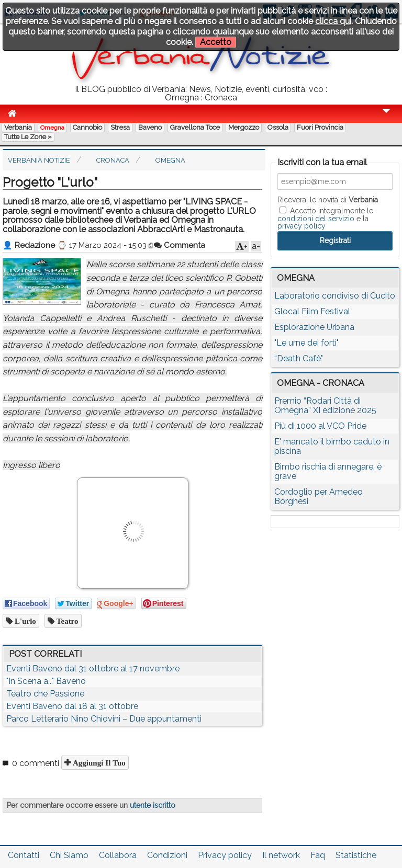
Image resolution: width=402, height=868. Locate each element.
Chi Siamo (69, 855)
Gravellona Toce (195, 127)
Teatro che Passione (45, 694)
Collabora (118, 855)
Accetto (216, 42)
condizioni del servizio (316, 219)
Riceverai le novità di (328, 200)
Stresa (120, 127)
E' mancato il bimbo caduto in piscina (332, 446)
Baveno (150, 127)
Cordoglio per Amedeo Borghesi (319, 496)
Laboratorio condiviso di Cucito (335, 296)
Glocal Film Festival (312, 311)
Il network (281, 855)
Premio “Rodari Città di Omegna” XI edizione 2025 (325, 406)
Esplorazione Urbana (314, 327)
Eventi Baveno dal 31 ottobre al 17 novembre (93, 669)
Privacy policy (225, 855)
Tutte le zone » (28, 137)
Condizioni (167, 855)
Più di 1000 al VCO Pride (320, 426)
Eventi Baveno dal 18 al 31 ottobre (72, 706)
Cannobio (87, 127)
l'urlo (24, 621)
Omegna (52, 128)
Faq (318, 855)
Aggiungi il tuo (98, 763)
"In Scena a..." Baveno (46, 681)
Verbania (18, 127)
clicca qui (333, 21)
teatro (66, 621)
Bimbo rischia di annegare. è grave (328, 471)
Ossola (278, 127)
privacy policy (301, 226)
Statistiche (356, 855)
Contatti (24, 855)
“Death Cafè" (299, 358)
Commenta (180, 245)
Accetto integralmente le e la (325, 218)
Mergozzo (244, 127)
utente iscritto (153, 805)
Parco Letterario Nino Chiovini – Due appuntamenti (104, 719)
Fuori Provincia (320, 127)
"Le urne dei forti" (306, 343)
